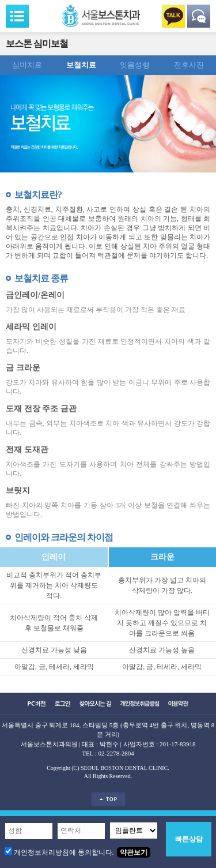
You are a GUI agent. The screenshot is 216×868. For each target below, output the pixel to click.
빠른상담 (189, 839)
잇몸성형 (135, 65)
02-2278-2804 (116, 753)
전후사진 (189, 65)
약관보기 (134, 852)
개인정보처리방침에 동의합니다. (64, 852)
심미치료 (27, 65)
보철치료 (81, 65)
